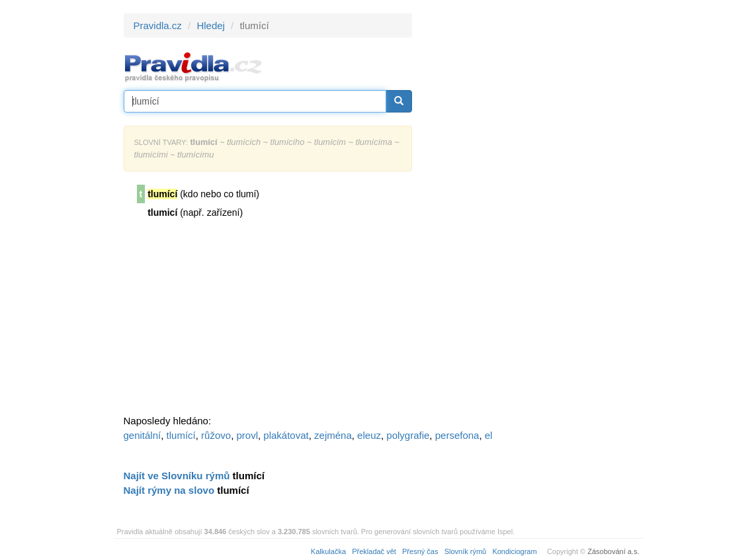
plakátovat (286, 435)
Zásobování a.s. (613, 551)
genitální (143, 435)
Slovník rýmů (466, 551)
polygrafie (408, 435)
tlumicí (162, 212)
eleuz (369, 435)
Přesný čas (420, 551)
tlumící (181, 435)
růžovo (216, 435)
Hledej (211, 25)
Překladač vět (374, 551)
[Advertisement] (531, 212)
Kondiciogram (514, 551)
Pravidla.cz (158, 25)
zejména (333, 435)
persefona (457, 435)
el (489, 435)
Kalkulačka (328, 551)
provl (247, 435)
